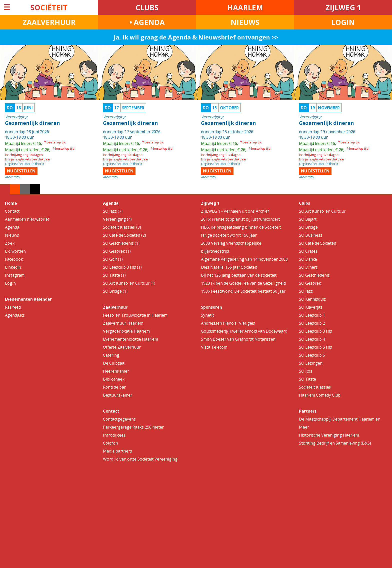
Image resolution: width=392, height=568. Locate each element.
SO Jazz (306, 291)
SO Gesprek (310, 283)
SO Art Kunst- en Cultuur (322, 211)
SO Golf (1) (113, 259)
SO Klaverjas (311, 307)
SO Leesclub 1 (312, 315)
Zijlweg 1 (210, 203)
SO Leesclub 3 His (315, 331)
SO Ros (306, 371)
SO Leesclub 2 (312, 323)
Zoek (10, 243)
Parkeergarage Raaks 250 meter (133, 427)
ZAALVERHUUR (49, 22)
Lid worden (15, 251)
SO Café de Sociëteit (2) (124, 235)
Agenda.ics (15, 315)
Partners (308, 411)
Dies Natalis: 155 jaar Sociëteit (229, 267)
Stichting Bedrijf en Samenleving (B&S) (335, 443)
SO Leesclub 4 (312, 339)
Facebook (14, 259)
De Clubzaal (114, 363)
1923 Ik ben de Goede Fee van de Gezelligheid (243, 283)
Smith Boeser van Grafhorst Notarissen (238, 339)
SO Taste (307, 379)
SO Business (311, 235)
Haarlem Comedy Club (320, 395)
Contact (12, 211)
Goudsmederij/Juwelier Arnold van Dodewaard (244, 331)
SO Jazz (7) (113, 211)
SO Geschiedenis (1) (121, 243)
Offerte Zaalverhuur (122, 347)
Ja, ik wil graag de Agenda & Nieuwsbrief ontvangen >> (196, 37)
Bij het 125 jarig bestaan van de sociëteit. (239, 275)
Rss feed (13, 307)
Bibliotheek (114, 379)
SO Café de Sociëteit (318, 243)
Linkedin (13, 267)
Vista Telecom (214, 347)
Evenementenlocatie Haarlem (130, 339)
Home (11, 203)
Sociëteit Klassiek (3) (122, 227)
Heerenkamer (116, 371)
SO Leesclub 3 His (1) (122, 267)
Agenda (12, 227)
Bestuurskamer (118, 395)
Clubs (304, 203)
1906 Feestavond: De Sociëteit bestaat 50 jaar (243, 291)
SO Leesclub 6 (312, 355)
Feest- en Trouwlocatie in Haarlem (135, 315)
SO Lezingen (311, 363)
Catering (111, 355)
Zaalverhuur (115, 307)
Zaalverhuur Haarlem (123, 323)
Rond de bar (114, 387)
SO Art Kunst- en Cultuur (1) (129, 283)
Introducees (114, 435)
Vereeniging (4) (117, 219)
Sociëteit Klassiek (315, 387)
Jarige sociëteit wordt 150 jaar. (229, 235)
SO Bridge (308, 227)
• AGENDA (147, 22)
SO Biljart (308, 219)
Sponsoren (211, 307)
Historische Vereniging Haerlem (329, 435)
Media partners (117, 451)
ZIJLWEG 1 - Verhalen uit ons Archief (235, 211)
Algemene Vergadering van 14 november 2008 (244, 259)
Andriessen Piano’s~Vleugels (228, 323)
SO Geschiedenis (314, 275)
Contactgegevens (119, 419)
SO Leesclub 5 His (315, 347)
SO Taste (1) (114, 275)
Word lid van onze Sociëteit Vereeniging (140, 459)
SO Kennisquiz (312, 299)
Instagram (15, 275)
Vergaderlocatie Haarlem (126, 331)
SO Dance (308, 259)
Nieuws (12, 235)
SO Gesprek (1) (117, 251)
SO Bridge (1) (115, 291)
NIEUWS (245, 22)
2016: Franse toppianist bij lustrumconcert (240, 219)
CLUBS (147, 7)
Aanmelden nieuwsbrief (27, 219)
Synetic (208, 315)
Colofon (110, 443)
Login (10, 283)
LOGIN (343, 22)
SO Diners (308, 267)
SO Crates (308, 251)
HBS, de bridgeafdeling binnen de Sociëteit (241, 227)
